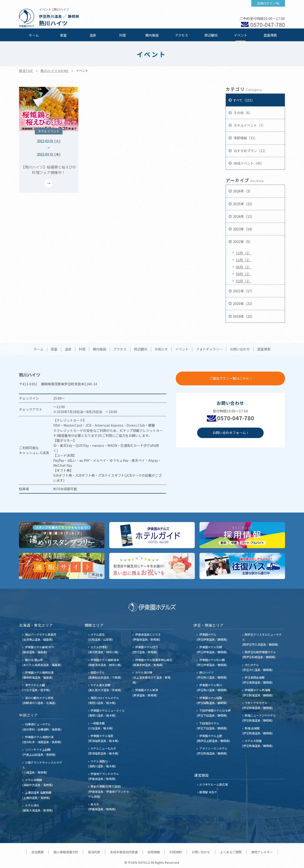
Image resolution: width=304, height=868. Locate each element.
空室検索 (270, 35)
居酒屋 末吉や (208, 792)
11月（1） (244, 260)
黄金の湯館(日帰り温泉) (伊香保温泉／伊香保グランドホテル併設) (109, 791)
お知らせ (161, 349)
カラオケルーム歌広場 (214, 784)
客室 (63, 35)
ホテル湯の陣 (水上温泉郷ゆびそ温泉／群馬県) (152, 677)
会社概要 (38, 852)
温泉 (93, 35)
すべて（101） (244, 100)
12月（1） (244, 253)
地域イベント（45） (249, 163)
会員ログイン (266, 3)
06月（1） (244, 267)
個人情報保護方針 (66, 852)
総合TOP (26, 71)
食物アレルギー (262, 852)
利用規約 (176, 852)
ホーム (34, 35)
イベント (241, 35)
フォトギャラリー (209, 349)
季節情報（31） (245, 138)
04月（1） (244, 274)
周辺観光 (211, 35)
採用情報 (154, 852)
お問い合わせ (240, 349)
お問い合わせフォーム (229, 433)
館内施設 (152, 35)
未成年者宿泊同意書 (124, 852)
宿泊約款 (94, 852)
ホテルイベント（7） (249, 125)
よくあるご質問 (231, 852)
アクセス (182, 35)
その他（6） (243, 113)
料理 (123, 35)
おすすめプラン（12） (250, 151)
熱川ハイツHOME (55, 71)
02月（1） (244, 281)
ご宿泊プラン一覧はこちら (229, 378)
